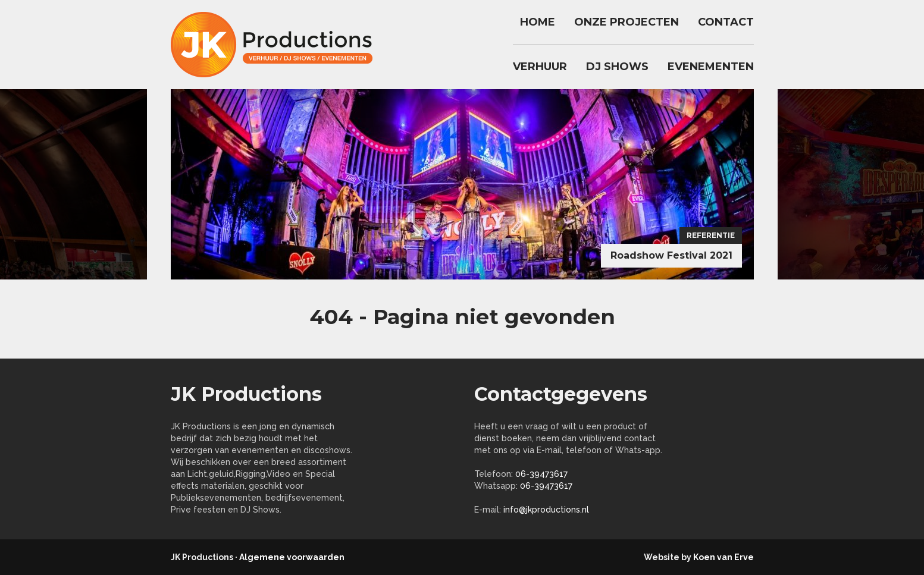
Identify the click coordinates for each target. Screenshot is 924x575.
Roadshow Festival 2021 (671, 255)
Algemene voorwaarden (292, 557)
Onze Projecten (627, 22)
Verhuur (540, 67)
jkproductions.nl (278, 45)
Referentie (711, 235)
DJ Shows (617, 67)
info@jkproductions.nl (546, 510)
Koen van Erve (723, 557)
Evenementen (711, 67)
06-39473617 (541, 474)
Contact (726, 22)
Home (538, 22)
